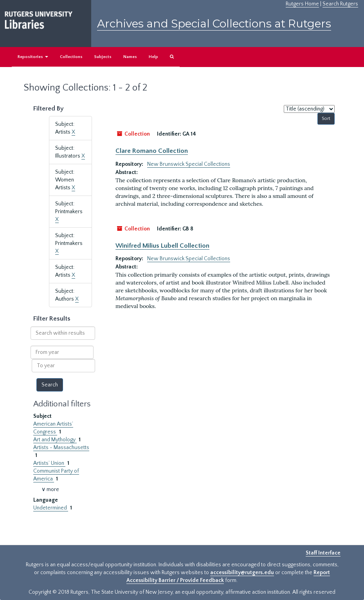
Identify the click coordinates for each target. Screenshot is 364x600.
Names (130, 57)
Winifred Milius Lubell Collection (162, 246)
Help (153, 57)
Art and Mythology (55, 440)
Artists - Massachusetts (61, 448)
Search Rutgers (340, 4)
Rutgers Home (302, 4)
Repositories (33, 57)
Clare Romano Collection (152, 151)
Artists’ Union (49, 463)
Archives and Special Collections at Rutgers (214, 24)
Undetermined (51, 508)
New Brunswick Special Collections (189, 164)
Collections (71, 57)
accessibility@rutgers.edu (242, 573)
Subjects (103, 57)
